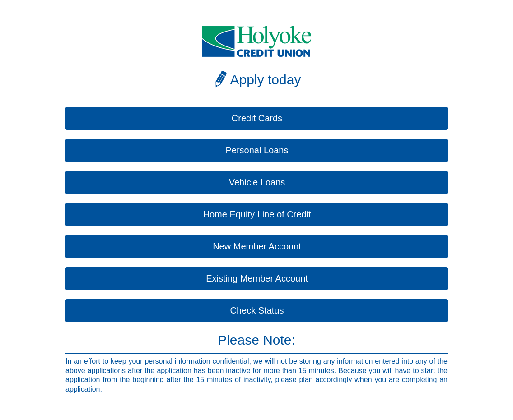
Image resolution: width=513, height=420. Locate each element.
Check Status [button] (257, 310)
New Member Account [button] (257, 246)
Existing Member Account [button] (257, 278)
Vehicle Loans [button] (257, 182)
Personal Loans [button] (257, 150)
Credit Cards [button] (257, 118)
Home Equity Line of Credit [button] (257, 214)
